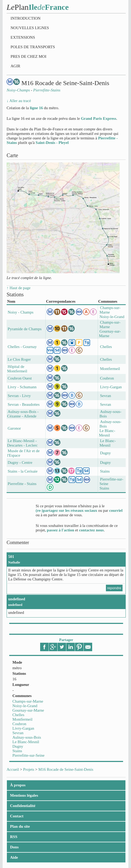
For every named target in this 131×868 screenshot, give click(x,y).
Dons (14, 847)
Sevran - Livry (19, 396)
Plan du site (20, 826)
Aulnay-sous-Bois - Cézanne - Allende (23, 414)
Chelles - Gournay (22, 347)
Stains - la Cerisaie (23, 471)
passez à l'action (61, 530)
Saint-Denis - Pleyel (52, 143)
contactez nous (91, 530)
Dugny (18, 746)
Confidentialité (23, 806)
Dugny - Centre (20, 462)
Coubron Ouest (20, 378)
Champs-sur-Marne (28, 701)
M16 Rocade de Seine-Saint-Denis (66, 769)
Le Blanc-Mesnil (26, 742)
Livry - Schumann (22, 387)
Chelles (18, 715)
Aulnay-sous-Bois (27, 737)
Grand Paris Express (99, 118)
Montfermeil (22, 719)
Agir (15, 66)
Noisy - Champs (21, 312)
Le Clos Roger (19, 359)
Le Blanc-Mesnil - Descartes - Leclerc (22, 443)
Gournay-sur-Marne (28, 710)
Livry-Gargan (23, 728)
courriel (116, 510)
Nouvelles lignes (30, 28)
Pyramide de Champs (25, 329)
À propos (18, 785)
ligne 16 (36, 108)
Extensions (23, 37)
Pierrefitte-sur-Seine (28, 755)
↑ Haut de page (18, 288)
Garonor (14, 428)
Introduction (25, 18)
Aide (14, 857)
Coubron (19, 724)
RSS (14, 837)
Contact (17, 816)
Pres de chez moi (28, 56)
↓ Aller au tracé (19, 101)
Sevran (18, 733)
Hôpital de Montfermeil (17, 369)
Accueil (13, 769)
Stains (17, 751)
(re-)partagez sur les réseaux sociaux (66, 510)
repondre (114, 588)
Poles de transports (33, 47)
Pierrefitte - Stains (22, 484)
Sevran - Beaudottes (24, 404)
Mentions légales (24, 795)
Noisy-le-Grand (25, 706)
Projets (29, 769)
